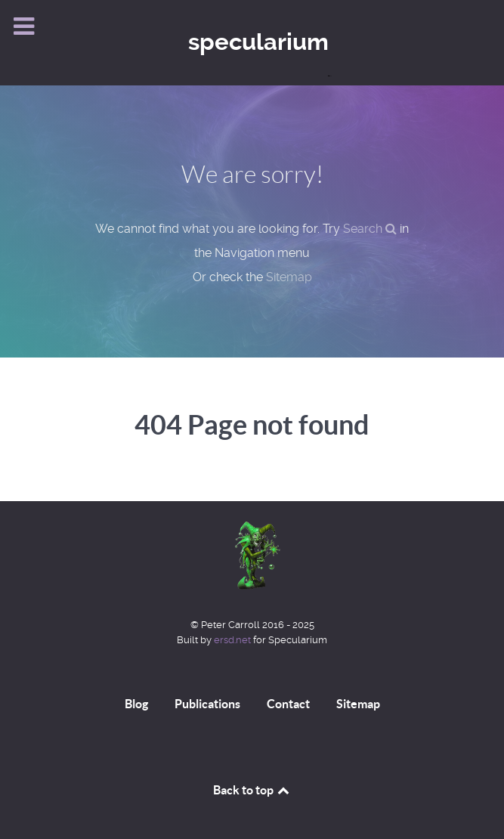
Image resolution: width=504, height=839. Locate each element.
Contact (288, 704)
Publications (207, 704)
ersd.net (232, 640)
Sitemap (289, 277)
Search (370, 229)
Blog (136, 704)
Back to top (252, 790)
